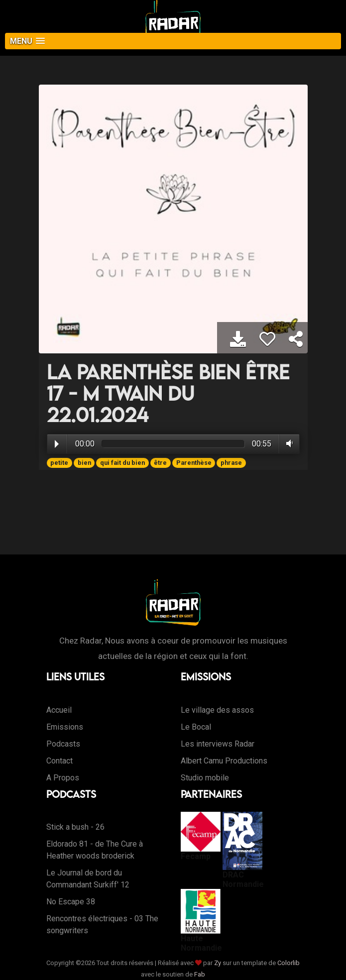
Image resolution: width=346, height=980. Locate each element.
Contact (59, 761)
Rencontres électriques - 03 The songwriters (102, 925)
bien (84, 463)
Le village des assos (217, 710)
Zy (218, 963)
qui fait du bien (122, 463)
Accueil (59, 710)
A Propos (63, 778)
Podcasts (63, 744)
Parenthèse (194, 463)
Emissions (65, 727)
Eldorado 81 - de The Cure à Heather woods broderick (95, 850)
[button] (173, 41)
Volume (288, 443)
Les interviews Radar (218, 744)
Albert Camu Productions (224, 761)
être (160, 463)
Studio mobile (205, 778)
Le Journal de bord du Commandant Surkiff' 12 (88, 879)
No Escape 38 (71, 902)
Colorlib (288, 963)
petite (59, 463)
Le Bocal (196, 727)
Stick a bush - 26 (75, 827)
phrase (231, 463)
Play (57, 444)
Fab (200, 974)
